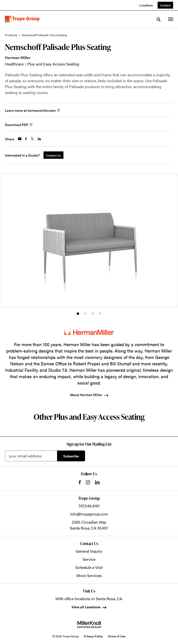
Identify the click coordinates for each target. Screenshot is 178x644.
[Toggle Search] (159, 19)
